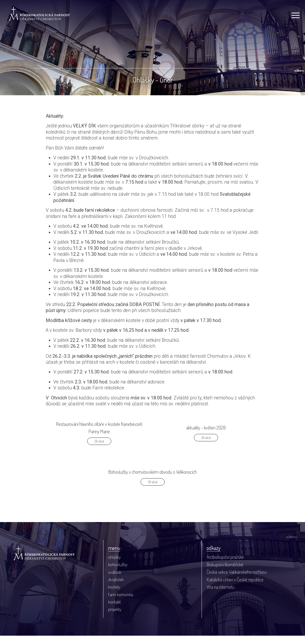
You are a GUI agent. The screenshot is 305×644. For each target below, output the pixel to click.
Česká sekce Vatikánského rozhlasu (237, 580)
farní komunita (121, 603)
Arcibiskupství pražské (225, 565)
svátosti (115, 580)
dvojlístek (116, 588)
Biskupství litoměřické (225, 572)
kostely (114, 595)
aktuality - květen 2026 (206, 435)
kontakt (114, 610)
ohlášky (114, 565)
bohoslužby (118, 572)
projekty (115, 618)
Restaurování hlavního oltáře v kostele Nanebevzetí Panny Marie (99, 435)
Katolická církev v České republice (235, 588)
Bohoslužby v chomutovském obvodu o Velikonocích (152, 480)
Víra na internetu (221, 595)
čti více (99, 449)
